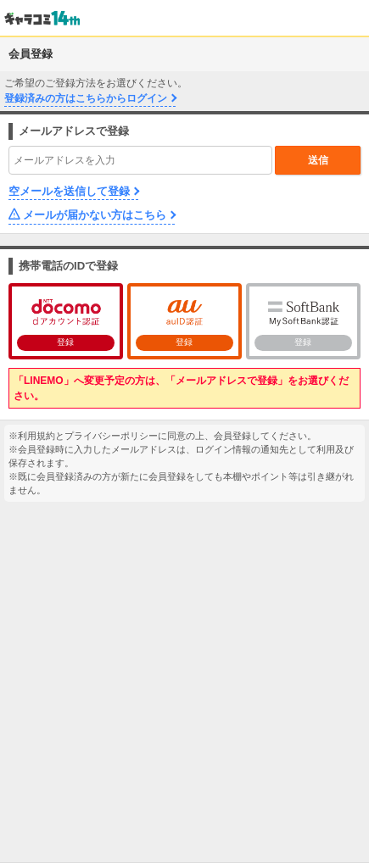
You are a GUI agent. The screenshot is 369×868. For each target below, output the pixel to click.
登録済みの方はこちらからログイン (86, 98)
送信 (318, 160)
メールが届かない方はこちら (95, 215)
